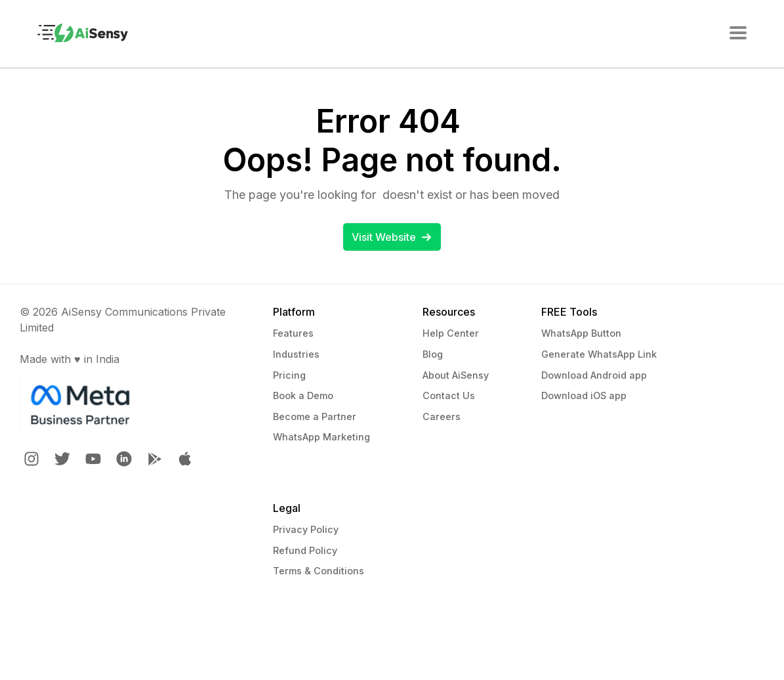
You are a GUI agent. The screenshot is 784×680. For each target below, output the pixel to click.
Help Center (451, 333)
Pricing (289, 375)
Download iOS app (584, 395)
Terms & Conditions (319, 571)
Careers (442, 416)
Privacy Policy (306, 529)
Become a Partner (315, 416)
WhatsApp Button (581, 333)
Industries (296, 354)
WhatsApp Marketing (321, 437)
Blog (433, 354)
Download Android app (594, 375)
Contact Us (449, 395)
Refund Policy (305, 550)
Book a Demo (303, 395)
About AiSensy (456, 375)
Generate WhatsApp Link (599, 354)
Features (293, 333)
